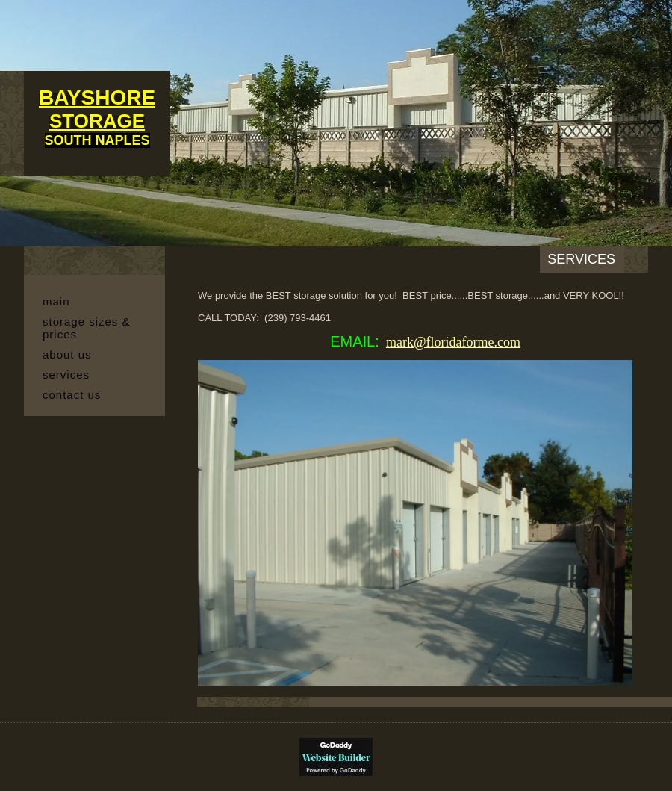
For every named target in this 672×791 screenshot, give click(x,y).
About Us (67, 354)
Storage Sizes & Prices (87, 328)
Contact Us (72, 395)
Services (66, 375)
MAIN (56, 301)
